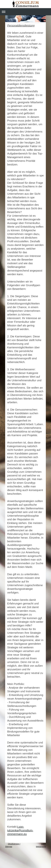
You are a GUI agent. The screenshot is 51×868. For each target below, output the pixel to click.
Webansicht (41, 847)
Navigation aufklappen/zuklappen (26, 12)
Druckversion (12, 844)
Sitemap (9, 847)
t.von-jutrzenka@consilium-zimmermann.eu (20, 830)
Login (44, 844)
